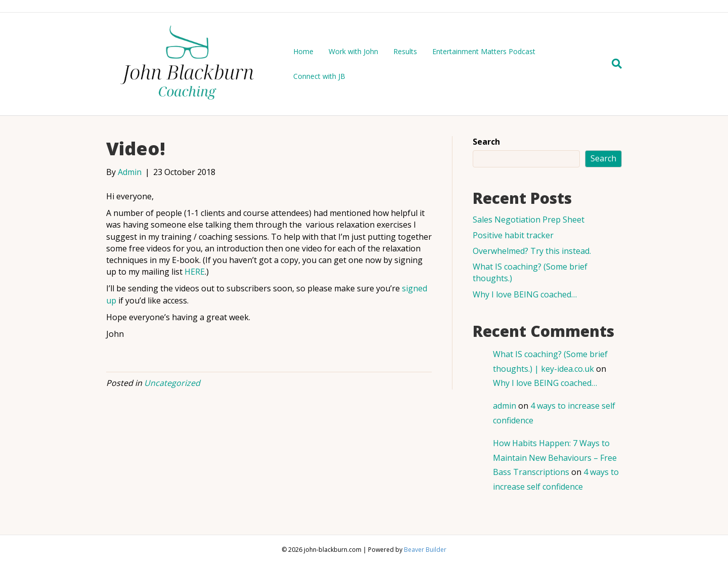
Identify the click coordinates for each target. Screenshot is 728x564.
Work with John (353, 51)
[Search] (613, 64)
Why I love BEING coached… (525, 294)
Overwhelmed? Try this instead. (532, 251)
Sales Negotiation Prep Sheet (529, 220)
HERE (195, 272)
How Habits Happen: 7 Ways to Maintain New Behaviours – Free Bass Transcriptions (555, 458)
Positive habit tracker (513, 235)
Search (486, 142)
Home (303, 51)
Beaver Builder (425, 550)
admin (505, 406)
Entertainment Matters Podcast (484, 51)
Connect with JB (319, 76)
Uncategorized (172, 383)
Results (405, 51)
